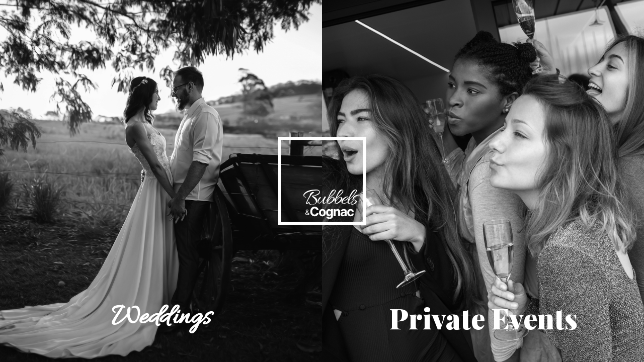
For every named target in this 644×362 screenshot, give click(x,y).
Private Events (483, 318)
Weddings (161, 318)
